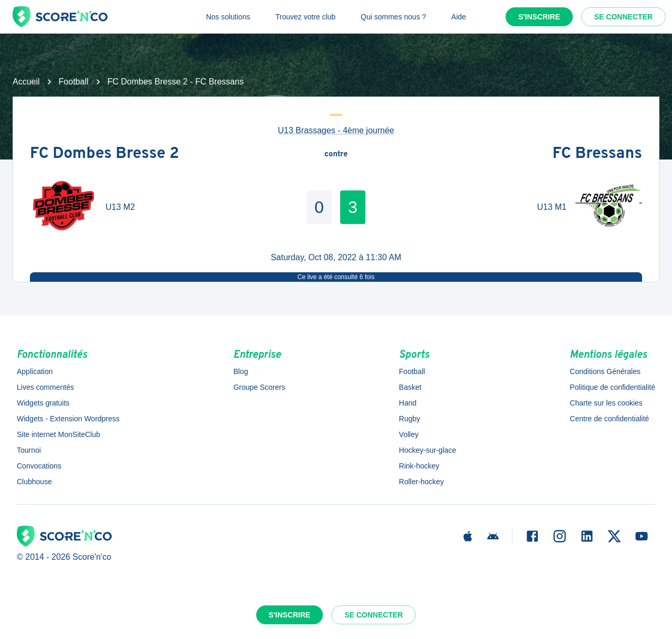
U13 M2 (120, 207)
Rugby (409, 419)
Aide (459, 17)
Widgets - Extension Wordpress (68, 419)
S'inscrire (539, 17)
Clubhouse (34, 482)
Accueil (26, 82)
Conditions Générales (605, 371)
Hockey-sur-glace (428, 450)
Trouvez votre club (305, 17)
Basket (410, 387)
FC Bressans (597, 155)
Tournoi (29, 450)
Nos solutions (228, 17)
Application (35, 371)
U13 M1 (552, 207)
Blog (240, 371)
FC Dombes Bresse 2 (104, 155)
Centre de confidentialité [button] (609, 419)
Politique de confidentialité (612, 387)
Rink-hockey (419, 466)
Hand (408, 403)
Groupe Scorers (259, 387)
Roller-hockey (422, 482)
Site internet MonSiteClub (59, 434)
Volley (409, 434)
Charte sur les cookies (606, 403)
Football (74, 82)
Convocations (39, 466)
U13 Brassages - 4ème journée (336, 130)
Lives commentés (45, 387)
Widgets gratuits (43, 403)
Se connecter (623, 17)
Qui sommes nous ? (393, 17)
